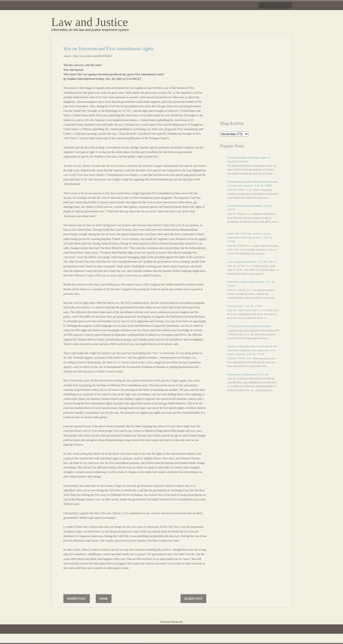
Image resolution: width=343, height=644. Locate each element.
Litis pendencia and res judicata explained (249, 326)
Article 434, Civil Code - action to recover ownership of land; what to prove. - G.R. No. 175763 (250, 237)
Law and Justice (90, 22)
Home (104, 599)
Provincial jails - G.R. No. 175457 (245, 306)
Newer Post (77, 599)
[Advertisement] (260, 79)
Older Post (193, 599)
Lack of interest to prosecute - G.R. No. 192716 (252, 262)
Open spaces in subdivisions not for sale (248, 374)
